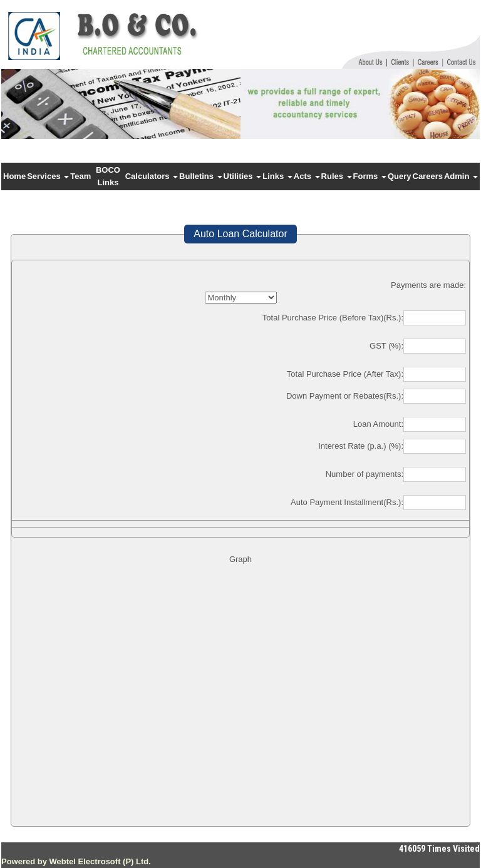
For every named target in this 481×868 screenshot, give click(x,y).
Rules (337, 176)
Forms (370, 176)
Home (14, 176)
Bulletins (201, 176)
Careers (428, 176)
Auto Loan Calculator (240, 234)
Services (48, 176)
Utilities (243, 176)
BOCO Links (108, 176)
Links (277, 176)
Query (400, 176)
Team (80, 176)
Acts (307, 176)
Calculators (152, 176)
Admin (461, 176)
